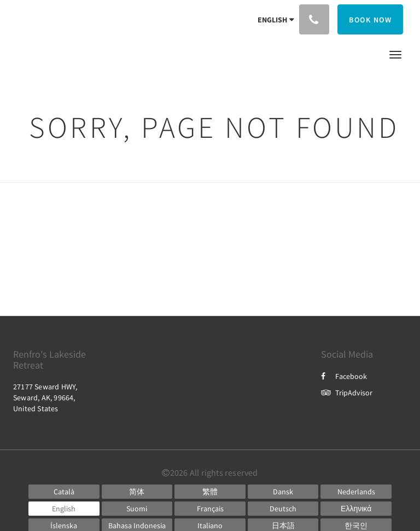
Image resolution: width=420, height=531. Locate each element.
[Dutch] (356, 492)
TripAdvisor (347, 393)
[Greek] (356, 509)
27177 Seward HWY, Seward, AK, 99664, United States (45, 398)
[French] (210, 509)
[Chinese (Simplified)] (137, 492)
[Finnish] (137, 509)
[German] (283, 509)
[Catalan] (64, 492)
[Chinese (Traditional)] (210, 492)
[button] (395, 54)
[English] (64, 509)
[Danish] (283, 492)
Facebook (344, 376)
